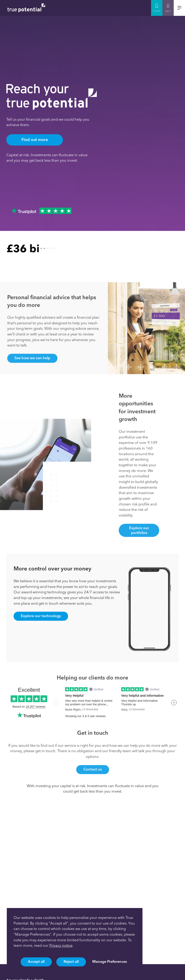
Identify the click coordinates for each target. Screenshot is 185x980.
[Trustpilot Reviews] (41, 211)
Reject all (71, 961)
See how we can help (32, 367)
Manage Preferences (110, 961)
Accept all (36, 961)
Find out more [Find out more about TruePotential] (35, 140)
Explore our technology (41, 616)
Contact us (93, 778)
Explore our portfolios (139, 539)
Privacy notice (61, 945)
